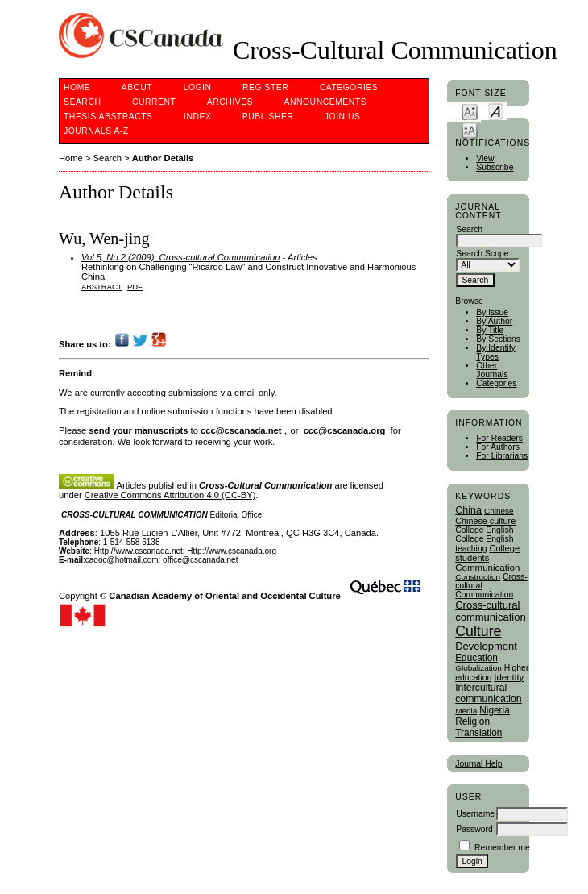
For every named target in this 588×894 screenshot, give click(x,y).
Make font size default (495, 111)
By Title (490, 330)
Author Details (163, 158)
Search (82, 102)
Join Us (343, 116)
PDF (135, 287)
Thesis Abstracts (108, 116)
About (137, 87)
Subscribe (495, 167)
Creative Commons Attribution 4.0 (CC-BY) (170, 495)
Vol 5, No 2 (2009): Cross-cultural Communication (180, 257)
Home (77, 87)
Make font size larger (470, 129)
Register (265, 87)
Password (474, 829)
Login (198, 87)
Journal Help (478, 764)
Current (154, 102)
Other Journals (492, 370)
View (485, 158)
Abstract (102, 287)
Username (475, 814)
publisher (268, 116)
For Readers (499, 438)
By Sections (498, 339)
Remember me (502, 848)
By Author (494, 321)
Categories (496, 383)
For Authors (498, 447)
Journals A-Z (96, 131)
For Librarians (502, 456)
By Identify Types (496, 352)
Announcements (326, 102)
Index (197, 116)
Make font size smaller (470, 111)
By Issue (492, 312)
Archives (230, 102)
